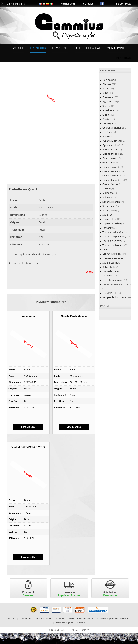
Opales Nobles (110, 145)
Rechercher (68, 4)
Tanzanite (108, 228)
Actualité (60, 618)
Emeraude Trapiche (113, 258)
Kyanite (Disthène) (112, 141)
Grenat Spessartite (112, 176)
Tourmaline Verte (112, 241)
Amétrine (107, 136)
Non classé (108, 80)
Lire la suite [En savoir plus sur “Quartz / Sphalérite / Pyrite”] (28, 557)
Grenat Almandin (111, 171)
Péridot (106, 119)
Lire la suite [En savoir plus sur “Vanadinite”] (28, 427)
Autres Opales (110, 149)
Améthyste (108, 110)
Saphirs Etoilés (110, 263)
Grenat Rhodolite (112, 154)
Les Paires (108, 276)
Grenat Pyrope (110, 184)
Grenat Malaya (110, 158)
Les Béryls (108, 123)
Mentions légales (64, 623)
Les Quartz (108, 132)
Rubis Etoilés (109, 267)
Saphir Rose (109, 206)
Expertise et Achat (88, 48)
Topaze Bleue (110, 219)
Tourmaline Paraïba (113, 232)
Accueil (19, 48)
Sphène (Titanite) (111, 202)
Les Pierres (38, 48)
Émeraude (108, 97)
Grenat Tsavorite (111, 167)
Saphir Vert (108, 215)
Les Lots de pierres (112, 280)
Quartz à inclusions (113, 128)
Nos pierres (26, 618)
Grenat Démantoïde (113, 180)
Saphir (106, 88)
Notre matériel (43, 618)
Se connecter (124, 4)
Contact (88, 4)
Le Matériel (60, 48)
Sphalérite (108, 197)
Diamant (107, 84)
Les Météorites (110, 293)
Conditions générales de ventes (113, 618)
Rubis (105, 93)
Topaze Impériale (112, 223)
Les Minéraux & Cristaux (117, 284)
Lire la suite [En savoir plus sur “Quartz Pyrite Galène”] (74, 427)
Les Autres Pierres (112, 254)
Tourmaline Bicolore (113, 245)
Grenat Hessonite (112, 162)
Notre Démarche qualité (81, 618)
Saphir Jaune (109, 210)
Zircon (106, 249)
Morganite (108, 193)
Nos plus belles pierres (114, 297)
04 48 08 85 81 (17, 4)
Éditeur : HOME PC (80, 630)
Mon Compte (116, 48)
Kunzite (106, 189)
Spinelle (107, 106)
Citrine (106, 115)
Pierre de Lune (110, 271)
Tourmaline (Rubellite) (114, 236)
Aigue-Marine (110, 101)
